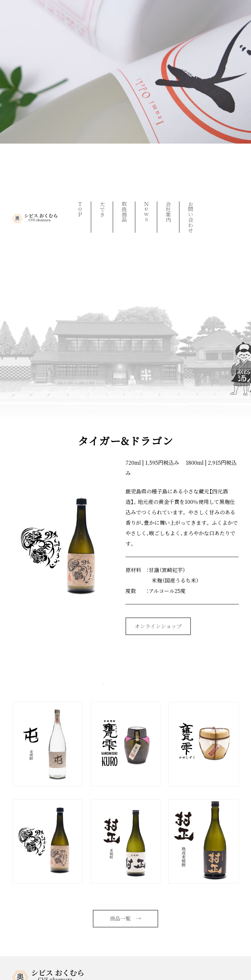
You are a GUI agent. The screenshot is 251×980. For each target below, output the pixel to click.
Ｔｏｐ (80, 209)
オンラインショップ (158, 626)
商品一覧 (125, 918)
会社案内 (168, 212)
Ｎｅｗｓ (146, 212)
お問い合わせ (190, 217)
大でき (102, 209)
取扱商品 (124, 212)
